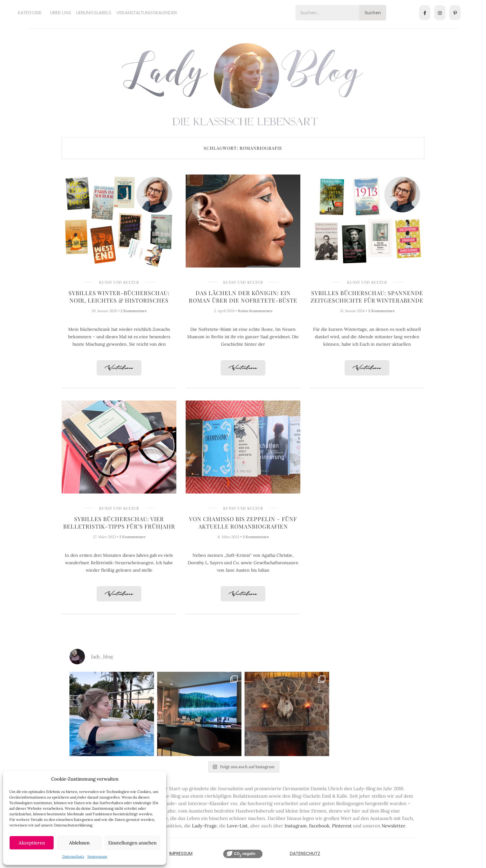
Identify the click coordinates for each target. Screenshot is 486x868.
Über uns (61, 13)
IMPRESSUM (181, 853)
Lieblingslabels (94, 13)
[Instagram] (440, 13)
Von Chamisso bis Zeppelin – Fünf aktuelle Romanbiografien (243, 523)
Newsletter (393, 826)
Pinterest (342, 826)
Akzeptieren (32, 843)
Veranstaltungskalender (147, 13)
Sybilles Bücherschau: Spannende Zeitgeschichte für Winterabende (367, 297)
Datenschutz (73, 856)
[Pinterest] (455, 13)
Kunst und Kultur (119, 282)
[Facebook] (425, 13)
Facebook (319, 826)
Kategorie (30, 13)
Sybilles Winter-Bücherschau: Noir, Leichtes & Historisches (119, 297)
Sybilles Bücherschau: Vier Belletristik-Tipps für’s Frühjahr (119, 523)
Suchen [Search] (373, 13)
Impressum (97, 856)
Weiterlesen (119, 368)
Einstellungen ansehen (132, 843)
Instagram (296, 826)
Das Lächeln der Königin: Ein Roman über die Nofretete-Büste (243, 297)
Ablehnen (79, 843)
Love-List (237, 826)
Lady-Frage (204, 826)
